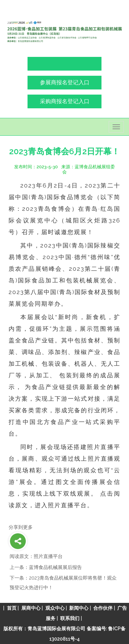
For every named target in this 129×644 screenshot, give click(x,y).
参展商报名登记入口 (65, 82)
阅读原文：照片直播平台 (36, 556)
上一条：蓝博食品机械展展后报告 (46, 567)
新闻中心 (79, 608)
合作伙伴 (103, 608)
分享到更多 (21, 527)
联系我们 (70, 618)
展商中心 (31, 608)
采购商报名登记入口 (65, 101)
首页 (12, 608)
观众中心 (55, 608)
